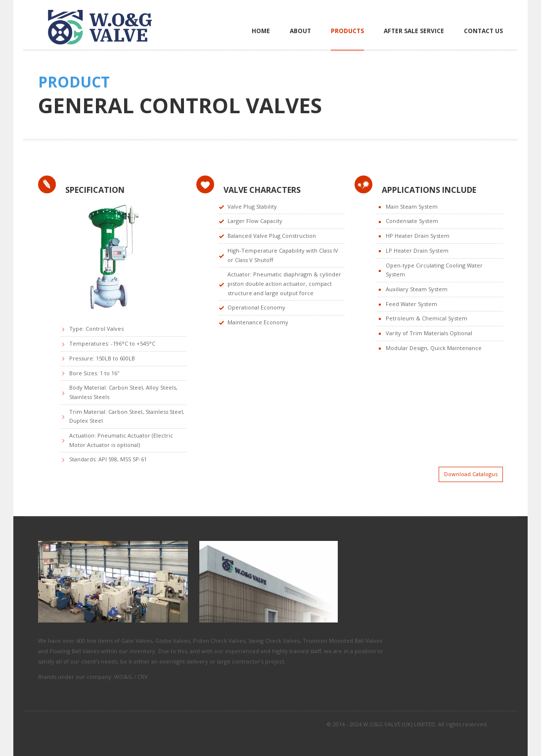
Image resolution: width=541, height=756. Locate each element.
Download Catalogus (471, 474)
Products (347, 31)
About (300, 31)
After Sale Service (414, 31)
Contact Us (483, 31)
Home (261, 31)
